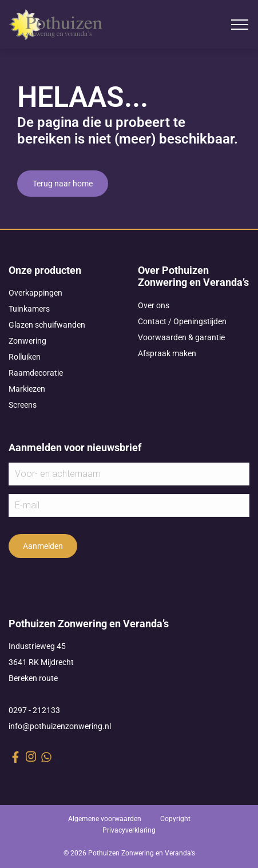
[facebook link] (15, 757)
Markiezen (27, 389)
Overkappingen (35, 293)
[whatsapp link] (46, 757)
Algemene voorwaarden (105, 819)
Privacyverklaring (129, 830)
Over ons (154, 305)
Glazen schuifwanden (47, 325)
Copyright (175, 819)
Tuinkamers (29, 309)
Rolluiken (25, 357)
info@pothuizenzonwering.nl (60, 726)
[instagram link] (31, 756)
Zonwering (27, 341)
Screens (23, 405)
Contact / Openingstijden (182, 321)
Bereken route (33, 678)
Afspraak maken (167, 353)
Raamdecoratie (36, 373)
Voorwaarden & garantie (181, 337)
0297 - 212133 (34, 710)
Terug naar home (63, 184)
